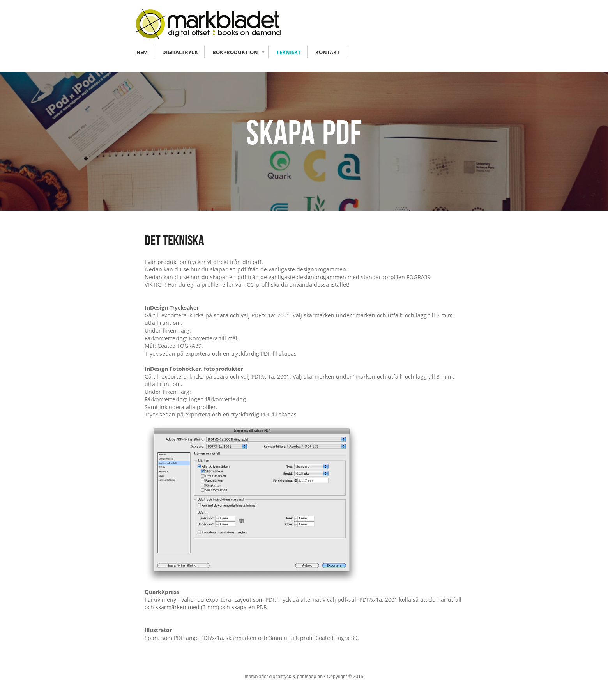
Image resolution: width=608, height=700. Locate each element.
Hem (142, 52)
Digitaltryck (180, 52)
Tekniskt (289, 52)
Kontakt (328, 52)
